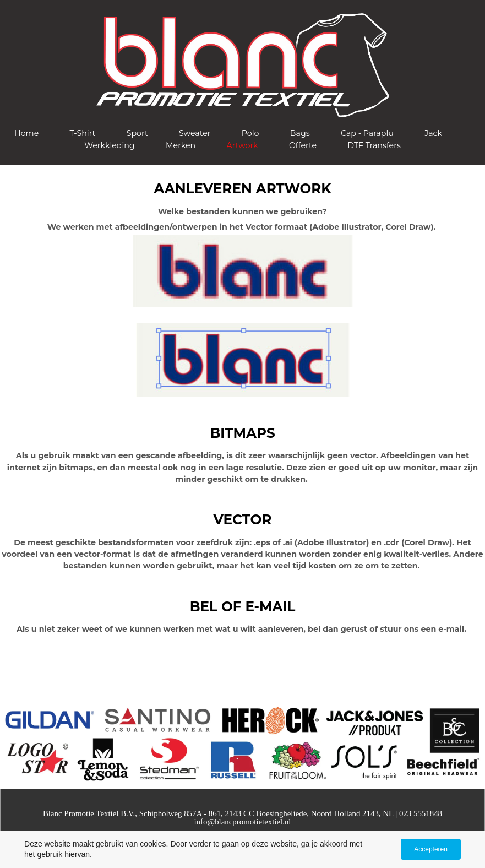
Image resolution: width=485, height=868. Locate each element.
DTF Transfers (374, 145)
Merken (181, 145)
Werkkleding (110, 145)
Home (26, 133)
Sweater (195, 133)
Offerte (303, 145)
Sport (137, 133)
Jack (433, 133)
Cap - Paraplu (367, 133)
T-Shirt (83, 133)
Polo (250, 133)
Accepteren (431, 849)
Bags (300, 133)
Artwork (242, 145)
